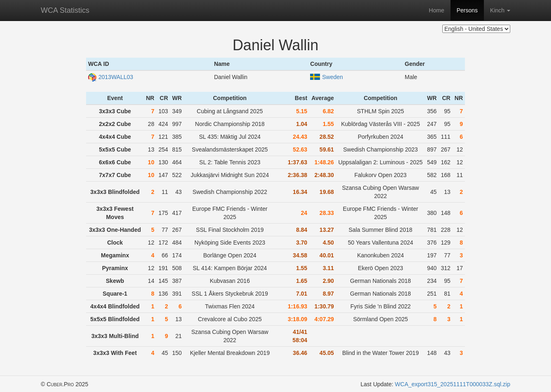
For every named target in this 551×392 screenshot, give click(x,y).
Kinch (500, 10)
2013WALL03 (111, 77)
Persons (467, 10)
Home (436, 10)
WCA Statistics (65, 10)
